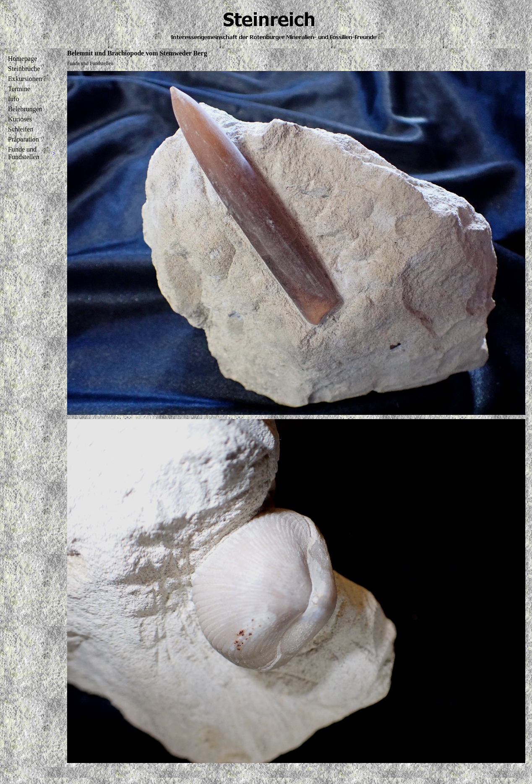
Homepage (22, 59)
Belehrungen (25, 109)
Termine (19, 89)
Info (14, 99)
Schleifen (21, 129)
